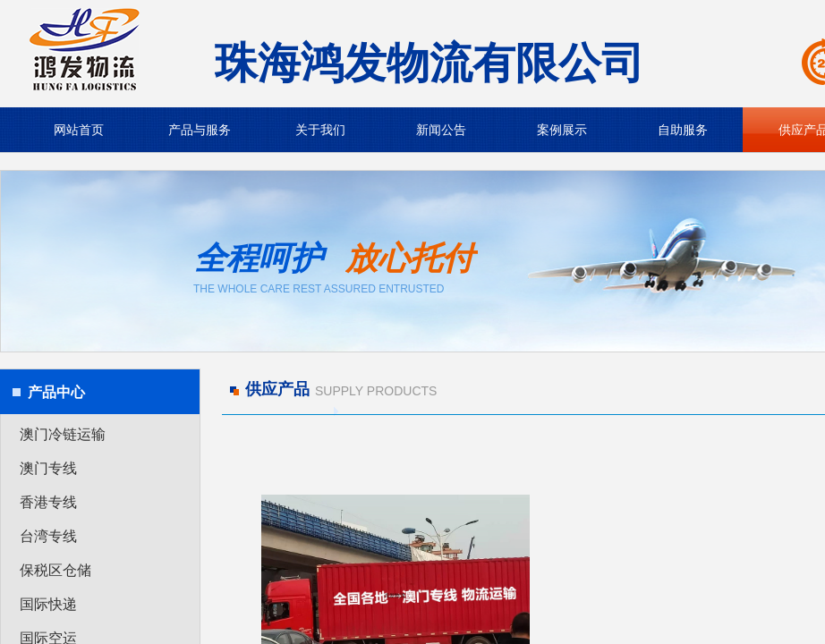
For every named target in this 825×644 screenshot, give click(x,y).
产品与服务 (200, 130)
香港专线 (48, 502)
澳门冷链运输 (63, 434)
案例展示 (562, 130)
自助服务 (683, 130)
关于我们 (320, 130)
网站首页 (79, 130)
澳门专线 (48, 468)
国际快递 (48, 604)
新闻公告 (441, 130)
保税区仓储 (55, 570)
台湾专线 (48, 536)
